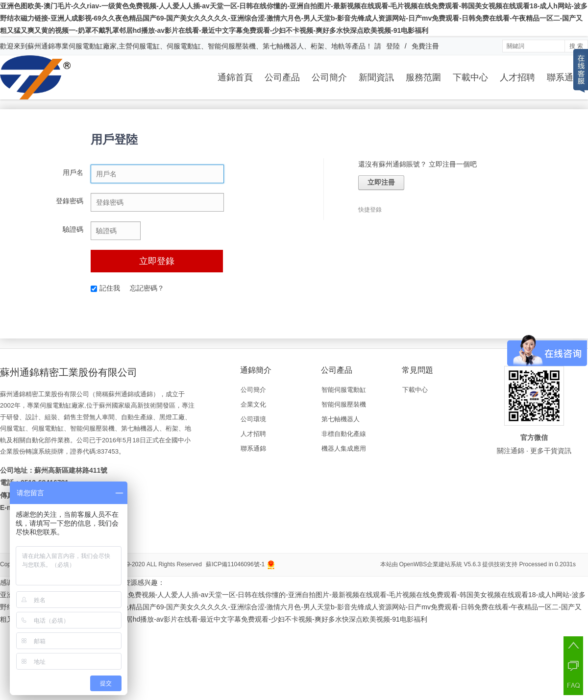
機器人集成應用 (344, 448)
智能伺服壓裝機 (344, 404)
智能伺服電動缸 (344, 390)
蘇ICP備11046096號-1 (235, 564)
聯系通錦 (564, 77)
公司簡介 (329, 77)
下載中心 (470, 77)
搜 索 (576, 46)
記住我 (105, 288)
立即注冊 (381, 182)
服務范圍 (423, 77)
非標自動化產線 (344, 434)
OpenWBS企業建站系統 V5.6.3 (440, 564)
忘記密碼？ (147, 288)
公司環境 (253, 419)
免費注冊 (425, 46)
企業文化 (253, 404)
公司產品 (282, 77)
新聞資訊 (376, 77)
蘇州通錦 (41, 46)
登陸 (393, 46)
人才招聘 (517, 77)
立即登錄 (157, 261)
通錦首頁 (235, 77)
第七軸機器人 (341, 419)
